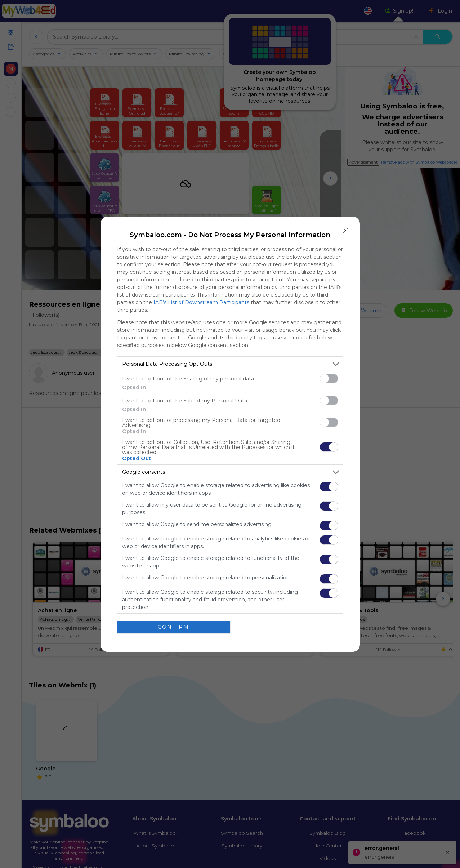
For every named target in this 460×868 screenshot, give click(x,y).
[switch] (329, 378)
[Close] (346, 230)
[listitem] (230, 364)
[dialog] (230, 434)
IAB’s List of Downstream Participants (201, 302)
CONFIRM (173, 627)
